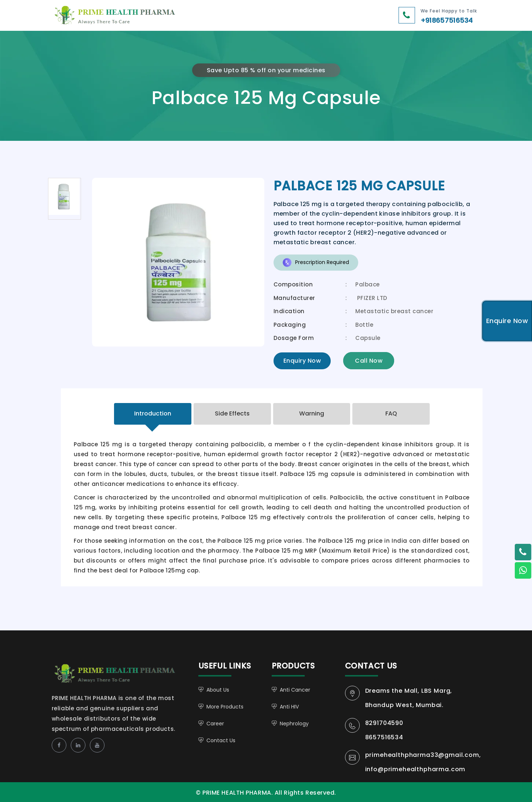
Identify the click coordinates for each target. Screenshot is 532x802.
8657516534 (384, 737)
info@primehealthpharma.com (415, 769)
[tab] (153, 414)
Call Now (369, 361)
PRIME (137, 16)
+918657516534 (447, 20)
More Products (225, 707)
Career (215, 724)
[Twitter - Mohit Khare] (523, 552)
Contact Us (221, 740)
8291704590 (384, 723)
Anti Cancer (295, 690)
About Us (218, 690)
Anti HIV (289, 707)
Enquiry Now (302, 361)
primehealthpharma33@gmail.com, (423, 755)
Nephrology (294, 724)
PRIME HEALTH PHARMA (122, 674)
